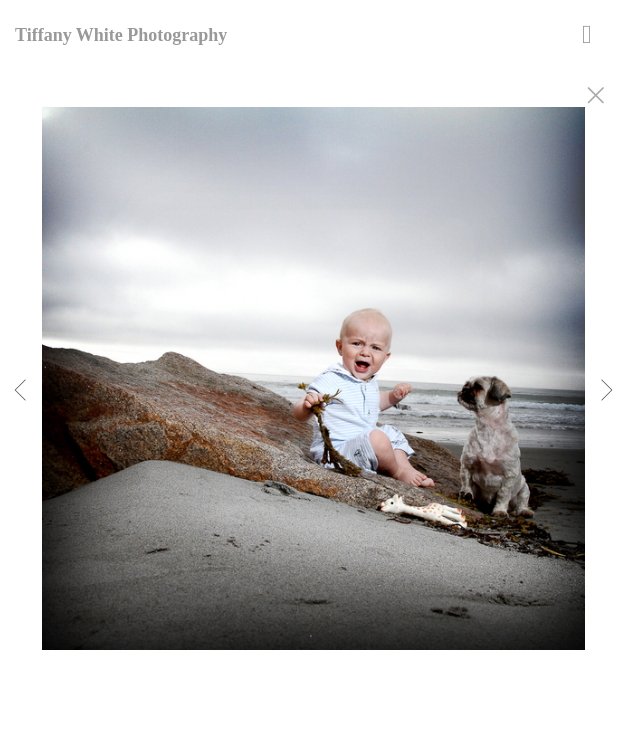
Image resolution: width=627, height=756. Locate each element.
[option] (313, 403)
